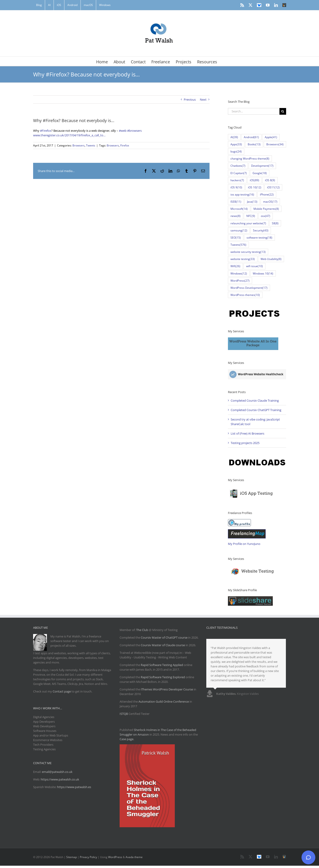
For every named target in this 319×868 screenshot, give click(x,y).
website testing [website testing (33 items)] (243, 259)
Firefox (125, 145)
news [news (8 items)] (236, 216)
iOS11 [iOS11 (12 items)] (273, 187)
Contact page (62, 691)
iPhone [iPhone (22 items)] (267, 194)
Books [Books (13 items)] (254, 144)
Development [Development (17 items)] (262, 166)
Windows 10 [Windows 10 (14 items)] (263, 273)
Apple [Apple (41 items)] (271, 137)
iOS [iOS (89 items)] (254, 180)
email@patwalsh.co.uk (57, 772)
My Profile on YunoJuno (244, 544)
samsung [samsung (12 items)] (239, 230)
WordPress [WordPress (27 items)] (240, 281)
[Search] (283, 111)
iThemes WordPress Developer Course (167, 689)
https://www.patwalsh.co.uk (60, 779)
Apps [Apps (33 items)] (236, 144)
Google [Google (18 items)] (260, 173)
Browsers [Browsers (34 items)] (275, 144)
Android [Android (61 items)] (251, 137)
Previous (190, 99)
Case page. (127, 739)
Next (203, 99)
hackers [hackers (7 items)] (237, 180)
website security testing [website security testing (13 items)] (248, 252)
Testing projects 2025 (245, 443)
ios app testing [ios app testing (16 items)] (242, 194)
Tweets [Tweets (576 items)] (238, 245)
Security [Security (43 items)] (261, 230)
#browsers (134, 131)
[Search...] (254, 111)
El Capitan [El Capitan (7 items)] (239, 173)
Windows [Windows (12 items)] (239, 273)
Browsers (79, 145)
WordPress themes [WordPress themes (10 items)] (245, 295)
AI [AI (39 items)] (234, 137)
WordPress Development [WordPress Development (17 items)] (249, 288)
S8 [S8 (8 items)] (275, 223)
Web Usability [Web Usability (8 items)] (271, 259)
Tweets (91, 145)
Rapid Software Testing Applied (162, 665)
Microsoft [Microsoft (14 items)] (239, 209)
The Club (142, 630)
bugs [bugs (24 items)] (236, 151)
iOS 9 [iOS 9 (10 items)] (236, 187)
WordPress (115, 857)
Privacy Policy (88, 857)
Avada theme (134, 857)
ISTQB (124, 714)
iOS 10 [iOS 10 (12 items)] (255, 187)
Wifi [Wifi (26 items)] (235, 266)
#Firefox (46, 131)
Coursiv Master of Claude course (163, 645)
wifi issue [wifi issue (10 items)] (254, 266)
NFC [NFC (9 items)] (251, 216)
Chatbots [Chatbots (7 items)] (238, 166)
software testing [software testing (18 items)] (259, 238)
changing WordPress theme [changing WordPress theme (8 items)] (250, 159)
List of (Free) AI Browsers (247, 433)
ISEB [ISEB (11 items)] (236, 202)
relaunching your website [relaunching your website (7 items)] (248, 223)
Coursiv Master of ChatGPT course (164, 637)
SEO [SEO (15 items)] (236, 238)
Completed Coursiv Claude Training (255, 400)
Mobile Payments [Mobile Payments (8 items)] (266, 209)
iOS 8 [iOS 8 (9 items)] (270, 180)
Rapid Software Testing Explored (163, 677)
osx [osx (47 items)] (266, 216)
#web (123, 131)
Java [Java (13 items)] (252, 202)
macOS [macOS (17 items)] (270, 202)
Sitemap (72, 857)
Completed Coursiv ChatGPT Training (256, 410)
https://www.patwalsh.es (74, 787)
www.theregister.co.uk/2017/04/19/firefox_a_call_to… (69, 135)
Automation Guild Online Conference (164, 701)
